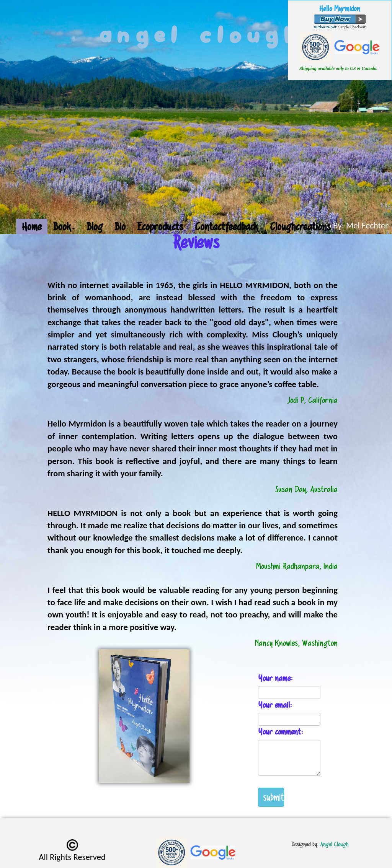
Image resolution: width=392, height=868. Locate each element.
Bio (120, 226)
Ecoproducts (160, 226)
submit (274, 797)
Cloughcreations (300, 226)
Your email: (275, 705)
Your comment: (281, 732)
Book (64, 226)
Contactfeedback (227, 226)
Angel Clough (334, 844)
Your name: (275, 678)
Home (32, 226)
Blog (95, 226)
